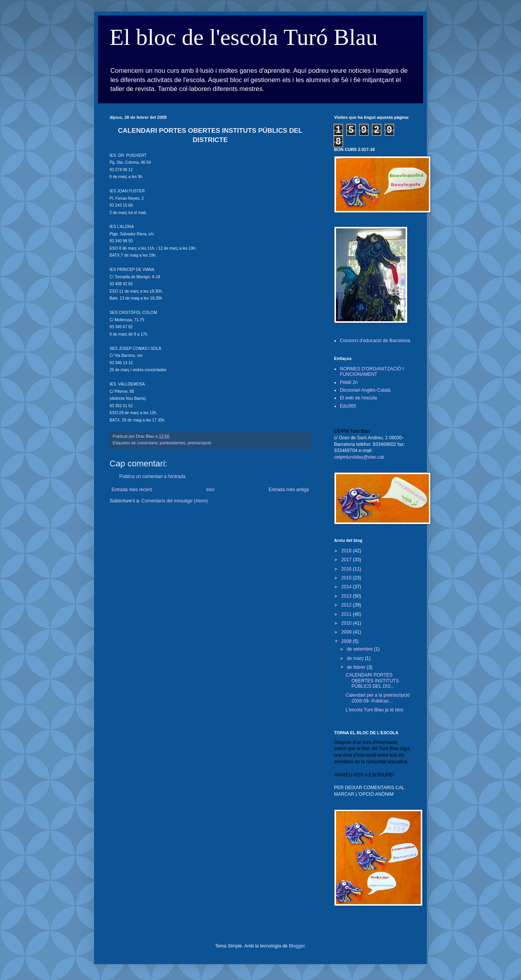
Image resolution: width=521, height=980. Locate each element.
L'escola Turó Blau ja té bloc (375, 710)
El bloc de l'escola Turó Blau (243, 37)
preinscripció (200, 443)
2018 (347, 551)
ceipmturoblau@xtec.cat (359, 457)
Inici (210, 490)
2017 (347, 560)
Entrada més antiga (289, 490)
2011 (347, 614)
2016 (347, 569)
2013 (347, 596)
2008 (347, 641)
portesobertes (173, 443)
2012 (347, 605)
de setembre (360, 649)
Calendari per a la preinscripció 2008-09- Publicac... (378, 698)
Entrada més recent (132, 490)
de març (356, 658)
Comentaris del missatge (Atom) (174, 501)
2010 (347, 623)
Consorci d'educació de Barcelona (375, 341)
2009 (347, 632)
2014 (347, 587)
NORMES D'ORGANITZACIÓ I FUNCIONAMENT (372, 372)
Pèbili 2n (349, 382)
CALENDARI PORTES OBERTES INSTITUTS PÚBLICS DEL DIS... (372, 681)
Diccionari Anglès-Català (365, 390)
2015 (347, 578)
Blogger (297, 946)
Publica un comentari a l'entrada (152, 476)
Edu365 (348, 406)
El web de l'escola (358, 398)
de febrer (357, 667)
